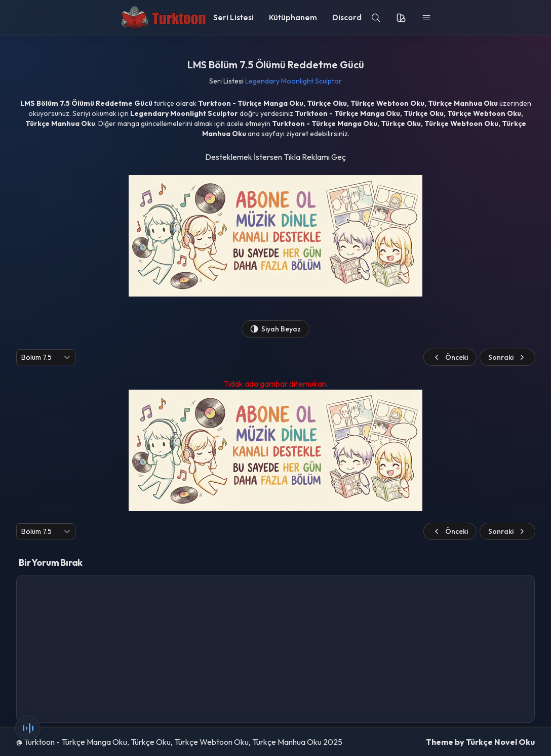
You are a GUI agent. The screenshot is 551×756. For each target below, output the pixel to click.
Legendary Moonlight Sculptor (293, 81)
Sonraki (507, 357)
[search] (376, 18)
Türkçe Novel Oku (500, 742)
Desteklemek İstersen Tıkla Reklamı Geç (275, 157)
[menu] (426, 18)
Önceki (450, 357)
